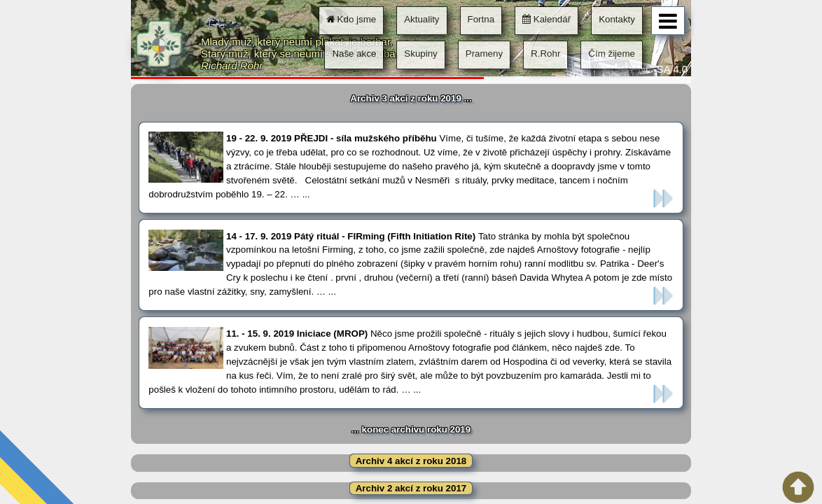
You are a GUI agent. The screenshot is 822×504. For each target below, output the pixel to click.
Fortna (481, 19)
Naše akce (354, 54)
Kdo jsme (351, 19)
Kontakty (617, 19)
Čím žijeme (612, 54)
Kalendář (546, 19)
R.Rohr (545, 54)
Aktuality (422, 19)
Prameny (484, 54)
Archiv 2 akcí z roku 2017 (411, 488)
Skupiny (420, 54)
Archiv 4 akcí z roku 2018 (411, 461)
